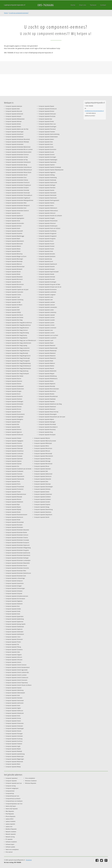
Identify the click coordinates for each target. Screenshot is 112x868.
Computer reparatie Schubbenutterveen (17, 596)
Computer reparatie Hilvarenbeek (48, 221)
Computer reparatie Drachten (14, 399)
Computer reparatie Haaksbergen (48, 160)
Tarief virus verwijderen (12, 849)
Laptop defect (10, 819)
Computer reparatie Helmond (47, 213)
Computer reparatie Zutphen (42, 504)
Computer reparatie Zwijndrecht (43, 515)
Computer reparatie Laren (46, 297)
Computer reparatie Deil (12, 307)
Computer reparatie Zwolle (42, 517)
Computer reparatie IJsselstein (47, 256)
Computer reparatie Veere (13, 705)
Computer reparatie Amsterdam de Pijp (17, 160)
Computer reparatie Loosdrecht (47, 338)
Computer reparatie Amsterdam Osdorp (17, 180)
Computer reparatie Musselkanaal (48, 396)
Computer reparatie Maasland (47, 353)
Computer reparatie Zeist (41, 481)
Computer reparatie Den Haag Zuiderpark (17, 373)
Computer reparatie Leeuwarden (48, 307)
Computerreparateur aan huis (14, 804)
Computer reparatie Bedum (13, 246)
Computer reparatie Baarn (13, 239)
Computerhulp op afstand (13, 799)
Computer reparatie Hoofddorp (47, 231)
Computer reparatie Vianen (13, 721)
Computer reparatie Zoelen (42, 492)
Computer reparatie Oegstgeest (14, 441)
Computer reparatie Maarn (46, 343)
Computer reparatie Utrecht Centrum (16, 665)
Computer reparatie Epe (45, 119)
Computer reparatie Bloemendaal (15, 266)
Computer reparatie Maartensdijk (48, 348)
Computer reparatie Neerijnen (47, 409)
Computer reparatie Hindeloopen (48, 226)
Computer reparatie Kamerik (47, 266)
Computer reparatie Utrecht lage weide (17, 670)
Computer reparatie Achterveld (14, 114)
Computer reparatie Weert (13, 764)
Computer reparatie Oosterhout (15, 451)
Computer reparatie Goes (46, 144)
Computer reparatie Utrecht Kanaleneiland (18, 667)
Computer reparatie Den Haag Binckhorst (17, 328)
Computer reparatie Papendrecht (15, 476)
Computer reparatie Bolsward (14, 269)
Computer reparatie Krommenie (48, 289)
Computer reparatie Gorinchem (47, 149)
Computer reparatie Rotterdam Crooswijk (17, 540)
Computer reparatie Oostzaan (14, 456)
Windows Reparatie (31, 783)
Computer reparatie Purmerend (14, 489)
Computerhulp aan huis (12, 796)
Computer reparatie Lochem (47, 333)
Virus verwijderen (30, 778)
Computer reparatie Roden (13, 512)
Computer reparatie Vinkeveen (14, 726)
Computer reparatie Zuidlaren (42, 499)
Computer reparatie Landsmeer (47, 292)
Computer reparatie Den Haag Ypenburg (17, 371)
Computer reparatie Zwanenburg (43, 509)
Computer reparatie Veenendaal (15, 700)
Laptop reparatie (10, 824)
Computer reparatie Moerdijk (47, 386)
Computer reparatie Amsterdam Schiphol (17, 188)
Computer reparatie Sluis (13, 606)
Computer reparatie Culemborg (14, 300)
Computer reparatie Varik (13, 695)
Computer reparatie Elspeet (46, 106)
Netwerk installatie (11, 832)
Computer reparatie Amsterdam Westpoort (18, 205)
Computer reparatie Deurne (13, 378)
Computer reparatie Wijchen (42, 438)
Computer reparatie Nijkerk (46, 419)
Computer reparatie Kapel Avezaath (49, 272)
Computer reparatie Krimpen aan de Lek (50, 287)
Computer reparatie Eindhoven (14, 435)
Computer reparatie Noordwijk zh (48, 427)
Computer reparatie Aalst (13, 109)
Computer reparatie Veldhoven (14, 711)
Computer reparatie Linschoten (47, 328)
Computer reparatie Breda (13, 274)
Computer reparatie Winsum (42, 451)
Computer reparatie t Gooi (13, 637)
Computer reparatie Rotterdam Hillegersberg (18, 548)
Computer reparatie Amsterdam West (16, 203)
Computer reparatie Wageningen (15, 759)
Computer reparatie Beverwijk (14, 261)
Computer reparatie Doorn (13, 394)
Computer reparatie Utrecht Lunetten (16, 675)
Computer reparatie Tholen (13, 642)
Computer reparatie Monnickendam (49, 389)
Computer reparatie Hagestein (47, 172)
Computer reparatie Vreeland (14, 744)
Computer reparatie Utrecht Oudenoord (17, 677)
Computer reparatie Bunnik (13, 282)
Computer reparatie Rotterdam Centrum (17, 535)
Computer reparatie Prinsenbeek (15, 487)
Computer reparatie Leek (46, 300)
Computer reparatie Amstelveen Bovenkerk (18, 139)
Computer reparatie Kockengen (47, 282)
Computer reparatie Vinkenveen (15, 723)
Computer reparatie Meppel (46, 373)
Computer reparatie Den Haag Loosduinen (18, 348)
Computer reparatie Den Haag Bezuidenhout (18, 325)
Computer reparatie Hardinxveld (48, 182)
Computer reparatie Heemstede (47, 195)
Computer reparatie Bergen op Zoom (16, 256)
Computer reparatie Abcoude (14, 111)
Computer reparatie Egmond (14, 432)
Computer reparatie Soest (13, 614)
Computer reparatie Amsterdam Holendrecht (18, 162)
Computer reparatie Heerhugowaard (49, 200)
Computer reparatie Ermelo (46, 121)
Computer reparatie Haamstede (47, 162)
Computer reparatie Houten (46, 244)
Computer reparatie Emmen (46, 111)
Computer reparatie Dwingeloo (14, 419)
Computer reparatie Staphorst (14, 629)
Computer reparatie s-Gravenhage (15, 578)
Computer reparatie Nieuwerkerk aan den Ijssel (52, 417)
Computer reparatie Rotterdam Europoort (17, 543)
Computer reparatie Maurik (46, 368)
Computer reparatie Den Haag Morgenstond (18, 356)
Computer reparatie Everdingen (47, 127)
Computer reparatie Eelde (13, 427)
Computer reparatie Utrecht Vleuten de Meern (19, 685)
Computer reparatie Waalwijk (14, 751)
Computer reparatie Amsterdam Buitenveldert (18, 152)
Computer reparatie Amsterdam (14, 144)
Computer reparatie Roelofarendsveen (16, 515)
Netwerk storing (10, 837)
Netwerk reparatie (11, 834)
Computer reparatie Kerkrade (47, 277)
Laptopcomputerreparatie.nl (15, 5)
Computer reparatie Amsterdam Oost (16, 177)
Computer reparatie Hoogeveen (48, 233)
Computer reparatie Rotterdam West (16, 571)
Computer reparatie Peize (13, 481)
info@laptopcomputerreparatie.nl (94, 111)
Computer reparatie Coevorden (14, 292)
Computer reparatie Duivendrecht (15, 414)
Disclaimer (29, 860)
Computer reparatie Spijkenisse (14, 622)
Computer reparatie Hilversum (47, 223)
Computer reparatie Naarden (47, 401)
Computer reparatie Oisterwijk (14, 446)
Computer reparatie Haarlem (47, 165)
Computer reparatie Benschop (14, 254)
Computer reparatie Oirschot (14, 443)
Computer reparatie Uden (13, 652)
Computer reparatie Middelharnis (48, 378)
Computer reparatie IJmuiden (47, 254)
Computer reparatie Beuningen (14, 259)
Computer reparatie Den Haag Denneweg (17, 333)
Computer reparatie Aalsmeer (14, 106)
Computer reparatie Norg (46, 432)
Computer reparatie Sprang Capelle (15, 624)
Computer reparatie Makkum (47, 363)
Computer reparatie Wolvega (42, 461)
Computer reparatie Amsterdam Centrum (17, 154)
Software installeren (11, 842)
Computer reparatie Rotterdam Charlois (17, 538)
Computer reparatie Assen (13, 228)
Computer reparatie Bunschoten (15, 284)
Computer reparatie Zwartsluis (43, 512)
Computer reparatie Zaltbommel (43, 474)
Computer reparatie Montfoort (47, 391)
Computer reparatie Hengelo (47, 218)
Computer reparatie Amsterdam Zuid (16, 208)
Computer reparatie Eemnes (13, 429)
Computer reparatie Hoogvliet (47, 239)
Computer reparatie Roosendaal (15, 522)
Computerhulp (10, 793)
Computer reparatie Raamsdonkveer (16, 494)
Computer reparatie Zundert (42, 502)
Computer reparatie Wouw (42, 466)
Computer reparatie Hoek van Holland (49, 228)
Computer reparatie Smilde (13, 609)
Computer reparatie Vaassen (14, 688)
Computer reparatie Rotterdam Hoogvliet (17, 550)
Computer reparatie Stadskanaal (15, 627)
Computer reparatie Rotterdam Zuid (16, 576)
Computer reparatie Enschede (47, 116)
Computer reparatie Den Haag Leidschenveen (18, 343)
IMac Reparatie (10, 811)
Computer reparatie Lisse (46, 330)
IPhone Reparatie (10, 816)
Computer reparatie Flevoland (47, 129)
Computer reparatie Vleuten (13, 731)
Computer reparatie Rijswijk (13, 509)
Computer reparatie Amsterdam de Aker (17, 157)
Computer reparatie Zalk (41, 471)
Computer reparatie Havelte (46, 190)
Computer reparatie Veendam (14, 698)
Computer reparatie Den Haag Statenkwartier (18, 368)
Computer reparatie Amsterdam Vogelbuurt (18, 198)
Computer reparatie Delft (13, 310)
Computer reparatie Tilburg (13, 647)
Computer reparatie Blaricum (14, 264)
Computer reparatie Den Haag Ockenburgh (18, 358)
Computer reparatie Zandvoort (43, 476)
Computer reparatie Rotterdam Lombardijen (18, 560)
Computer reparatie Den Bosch (14, 315)
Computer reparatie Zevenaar (42, 484)
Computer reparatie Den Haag (14, 320)
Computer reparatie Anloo (13, 213)
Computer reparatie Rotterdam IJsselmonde (18, 553)
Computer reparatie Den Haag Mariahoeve (17, 351)
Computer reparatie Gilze (46, 142)
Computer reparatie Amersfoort (14, 134)
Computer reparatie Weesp (13, 767)
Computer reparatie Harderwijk (47, 180)
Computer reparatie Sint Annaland (15, 599)
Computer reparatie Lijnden (46, 323)
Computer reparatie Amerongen (15, 132)
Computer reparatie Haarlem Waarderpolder (51, 170)
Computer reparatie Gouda (46, 152)
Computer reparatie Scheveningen (15, 588)
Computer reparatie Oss (12, 466)
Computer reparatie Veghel (13, 708)
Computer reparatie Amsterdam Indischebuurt (19, 167)
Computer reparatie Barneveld (14, 244)
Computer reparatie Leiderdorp (47, 312)
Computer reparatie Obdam (13, 438)
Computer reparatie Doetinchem (15, 389)
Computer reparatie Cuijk (13, 297)
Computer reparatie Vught (13, 746)
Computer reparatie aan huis (14, 783)
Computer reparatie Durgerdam (14, 417)
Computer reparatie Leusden (47, 320)
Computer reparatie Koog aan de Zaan (49, 284)
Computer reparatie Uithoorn (14, 657)
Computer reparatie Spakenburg (15, 619)
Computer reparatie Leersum (47, 305)
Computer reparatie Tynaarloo (14, 650)
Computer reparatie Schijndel (14, 593)
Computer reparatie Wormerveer (43, 464)
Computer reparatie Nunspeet (47, 435)
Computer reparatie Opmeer (14, 464)
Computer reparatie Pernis (13, 484)
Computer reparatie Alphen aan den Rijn (17, 129)
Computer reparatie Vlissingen (14, 734)
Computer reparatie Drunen (13, 409)
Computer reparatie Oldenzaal (14, 448)
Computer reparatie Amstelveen (15, 137)
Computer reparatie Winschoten (43, 448)
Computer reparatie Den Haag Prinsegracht (18, 361)
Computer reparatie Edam (13, 422)
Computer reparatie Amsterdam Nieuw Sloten (18, 172)
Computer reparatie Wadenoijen (15, 756)
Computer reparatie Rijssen (13, 507)
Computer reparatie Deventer (14, 381)
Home (6, 13)
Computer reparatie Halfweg (47, 175)
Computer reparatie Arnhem (14, 226)
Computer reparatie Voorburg (14, 739)
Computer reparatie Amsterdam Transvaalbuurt (19, 195)
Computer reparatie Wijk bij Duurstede (45, 441)
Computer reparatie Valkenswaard (15, 693)
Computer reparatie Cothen (13, 295)
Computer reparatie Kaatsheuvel (48, 264)
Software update (10, 847)
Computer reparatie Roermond (14, 517)
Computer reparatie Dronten (14, 407)
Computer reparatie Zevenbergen (43, 487)
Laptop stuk (9, 826)
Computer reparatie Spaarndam (14, 616)
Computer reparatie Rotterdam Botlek (16, 532)
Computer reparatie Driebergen (14, 401)
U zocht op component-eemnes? (19, 13)
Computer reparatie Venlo (13, 716)
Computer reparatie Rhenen (13, 499)
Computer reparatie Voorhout (14, 741)
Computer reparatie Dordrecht (14, 396)
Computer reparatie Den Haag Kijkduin (17, 338)
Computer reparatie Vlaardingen (15, 728)
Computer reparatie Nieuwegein (48, 414)
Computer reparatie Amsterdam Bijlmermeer (18, 147)
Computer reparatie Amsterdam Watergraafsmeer (19, 200)
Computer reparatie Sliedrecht (14, 604)
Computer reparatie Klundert (47, 279)
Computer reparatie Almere (13, 127)
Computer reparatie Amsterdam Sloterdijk (17, 190)
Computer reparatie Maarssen (47, 345)
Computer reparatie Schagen (14, 586)
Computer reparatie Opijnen (14, 461)
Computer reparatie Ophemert (14, 459)
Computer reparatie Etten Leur (47, 124)
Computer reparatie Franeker (47, 132)
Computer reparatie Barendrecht (15, 241)
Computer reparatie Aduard (13, 116)
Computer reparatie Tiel (12, 644)
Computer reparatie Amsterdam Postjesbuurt (18, 185)
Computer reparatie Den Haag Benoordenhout (19, 323)
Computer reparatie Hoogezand (48, 236)
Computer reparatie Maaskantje (48, 351)
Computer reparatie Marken (46, 366)
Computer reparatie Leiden (46, 310)
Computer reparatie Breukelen (14, 277)
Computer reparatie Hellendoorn (48, 208)
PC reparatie (9, 839)
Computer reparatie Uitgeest (14, 655)
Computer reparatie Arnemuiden (15, 223)
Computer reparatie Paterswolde (15, 479)
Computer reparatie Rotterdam (14, 527)
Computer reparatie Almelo (13, 124)
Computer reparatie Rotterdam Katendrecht (18, 555)
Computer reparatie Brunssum (14, 279)
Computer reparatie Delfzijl (13, 312)
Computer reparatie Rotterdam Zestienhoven (18, 573)
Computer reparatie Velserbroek (15, 713)
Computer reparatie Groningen (47, 157)
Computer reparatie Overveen (14, 474)
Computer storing (11, 786)
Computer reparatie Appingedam (15, 218)
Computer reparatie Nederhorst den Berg (50, 404)
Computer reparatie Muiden (46, 394)
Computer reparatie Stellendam (14, 632)
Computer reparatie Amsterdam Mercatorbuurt (19, 170)
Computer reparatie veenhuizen (15, 703)
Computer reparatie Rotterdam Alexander (17, 530)
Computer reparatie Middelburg (48, 376)
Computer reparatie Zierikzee (42, 489)
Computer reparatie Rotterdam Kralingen (17, 558)
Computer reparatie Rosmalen (14, 525)
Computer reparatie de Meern (14, 305)
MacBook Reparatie (11, 829)
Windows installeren (31, 781)
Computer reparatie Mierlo (46, 381)
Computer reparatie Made (46, 361)
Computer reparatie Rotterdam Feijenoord (17, 545)
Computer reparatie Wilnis (42, 446)
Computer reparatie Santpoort (14, 581)
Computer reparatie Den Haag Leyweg (16, 345)
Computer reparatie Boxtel (13, 272)
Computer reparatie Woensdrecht (44, 456)
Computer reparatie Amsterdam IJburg (16, 165)
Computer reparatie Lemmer (47, 317)
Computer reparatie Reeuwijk (14, 497)
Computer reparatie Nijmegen (47, 422)
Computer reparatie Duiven (13, 412)
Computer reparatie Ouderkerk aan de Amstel (18, 469)
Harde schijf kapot (11, 806)
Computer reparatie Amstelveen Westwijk (17, 142)
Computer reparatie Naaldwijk (47, 399)
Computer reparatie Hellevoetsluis (48, 211)
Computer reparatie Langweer (47, 295)
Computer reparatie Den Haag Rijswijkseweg (18, 363)
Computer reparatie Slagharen (14, 601)
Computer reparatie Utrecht (13, 662)
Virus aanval (9, 852)
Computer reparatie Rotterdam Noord (16, 565)
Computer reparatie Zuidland (42, 497)
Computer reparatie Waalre (13, 749)
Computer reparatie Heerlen (46, 203)
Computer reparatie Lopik (46, 340)
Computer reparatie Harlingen (47, 185)
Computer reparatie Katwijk (46, 274)
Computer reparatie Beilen (13, 251)
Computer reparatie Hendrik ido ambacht (50, 216)
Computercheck (10, 791)
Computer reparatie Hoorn (46, 241)
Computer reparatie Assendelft (14, 231)
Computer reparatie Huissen (47, 246)
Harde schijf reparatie (12, 809)
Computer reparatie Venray (13, 718)
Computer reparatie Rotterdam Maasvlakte (18, 563)
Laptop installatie (10, 821)
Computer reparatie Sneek (13, 611)
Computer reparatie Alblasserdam (15, 119)
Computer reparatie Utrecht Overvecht (16, 680)
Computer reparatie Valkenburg (14, 690)
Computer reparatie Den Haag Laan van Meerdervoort (21, 340)
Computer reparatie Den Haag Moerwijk (17, 353)
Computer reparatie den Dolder (14, 317)
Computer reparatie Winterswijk (43, 453)
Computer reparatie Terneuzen (14, 639)
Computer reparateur (12, 778)
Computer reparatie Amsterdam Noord (16, 175)
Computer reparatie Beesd (13, 249)
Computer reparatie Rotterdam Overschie (17, 568)
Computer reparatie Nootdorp (47, 429)
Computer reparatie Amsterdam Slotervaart (18, 193)
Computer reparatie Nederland (47, 407)
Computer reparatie (11, 781)
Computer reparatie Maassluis (47, 356)
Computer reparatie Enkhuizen (47, 114)
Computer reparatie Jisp (45, 259)
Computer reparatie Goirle (46, 147)
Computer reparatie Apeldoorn (14, 216)
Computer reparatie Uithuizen (14, 660)
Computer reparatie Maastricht (47, 358)
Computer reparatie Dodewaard (15, 386)
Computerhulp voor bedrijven (14, 801)
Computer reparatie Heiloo (46, 205)
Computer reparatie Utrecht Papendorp (17, 683)
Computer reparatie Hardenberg (48, 177)
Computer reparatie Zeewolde (43, 479)
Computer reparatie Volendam (14, 736)
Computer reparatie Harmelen (47, 188)
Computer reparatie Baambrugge (15, 236)
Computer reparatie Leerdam (47, 302)
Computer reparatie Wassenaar (14, 761)
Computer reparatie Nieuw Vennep (48, 412)
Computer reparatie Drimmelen (14, 404)
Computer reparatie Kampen (47, 269)
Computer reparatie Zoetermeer (43, 494)
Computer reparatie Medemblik (47, 371)
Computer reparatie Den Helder (14, 376)
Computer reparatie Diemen (13, 384)
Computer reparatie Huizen (46, 249)
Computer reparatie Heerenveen (48, 198)
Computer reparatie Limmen (47, 325)
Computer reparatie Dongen (14, 391)
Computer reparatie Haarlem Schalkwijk (50, 167)
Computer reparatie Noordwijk (47, 424)
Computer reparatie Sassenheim (15, 583)
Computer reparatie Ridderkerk (14, 502)
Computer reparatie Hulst (46, 251)
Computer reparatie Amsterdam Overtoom (18, 182)
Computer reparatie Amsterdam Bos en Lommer (19, 149)
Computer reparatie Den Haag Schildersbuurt (18, 366)
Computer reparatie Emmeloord (48, 109)
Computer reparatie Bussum (14, 287)
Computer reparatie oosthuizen (14, 453)
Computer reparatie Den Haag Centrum (17, 330)
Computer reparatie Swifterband (15, 634)
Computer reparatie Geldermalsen (48, 137)
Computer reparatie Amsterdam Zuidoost (17, 211)
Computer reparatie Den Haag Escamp (16, 335)
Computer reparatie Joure (46, 261)
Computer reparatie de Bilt (13, 302)
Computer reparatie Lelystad (47, 315)
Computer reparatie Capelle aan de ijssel (17, 289)
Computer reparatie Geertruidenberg (49, 134)
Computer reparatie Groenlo (47, 154)
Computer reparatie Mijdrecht (47, 384)
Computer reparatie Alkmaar (14, 121)
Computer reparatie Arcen (13, 221)
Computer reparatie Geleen (46, 139)
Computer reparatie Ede (12, 424)
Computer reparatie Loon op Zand (48, 335)
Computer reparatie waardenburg (15, 754)
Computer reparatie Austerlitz (14, 233)
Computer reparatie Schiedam (14, 591)
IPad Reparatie (10, 814)
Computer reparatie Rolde (13, 520)
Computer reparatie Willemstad (43, 443)
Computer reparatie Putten (13, 492)
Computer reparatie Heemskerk (47, 193)
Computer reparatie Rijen (13, 504)
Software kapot (10, 844)
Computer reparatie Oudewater (14, 471)
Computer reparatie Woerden (42, 459)
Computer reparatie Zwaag (42, 507)
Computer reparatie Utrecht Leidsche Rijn (17, 672)
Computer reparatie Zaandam (42, 469)
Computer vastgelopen (12, 788)
